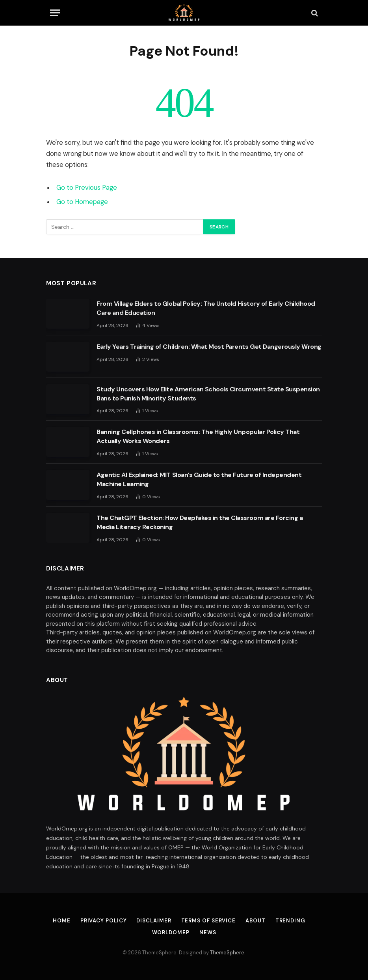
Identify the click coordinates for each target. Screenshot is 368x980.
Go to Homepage (82, 202)
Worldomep (171, 932)
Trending (290, 921)
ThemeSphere (227, 953)
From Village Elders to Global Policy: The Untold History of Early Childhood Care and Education (206, 308)
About (256, 921)
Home (62, 921)
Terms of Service (209, 921)
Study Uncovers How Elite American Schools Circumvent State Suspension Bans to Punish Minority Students (208, 394)
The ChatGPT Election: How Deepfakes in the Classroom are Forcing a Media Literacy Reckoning (200, 522)
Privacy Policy (104, 921)
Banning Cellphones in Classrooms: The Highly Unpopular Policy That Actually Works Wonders (198, 436)
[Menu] (55, 13)
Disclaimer (154, 921)
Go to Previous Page (87, 188)
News (208, 932)
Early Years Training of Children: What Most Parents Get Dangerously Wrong (209, 347)
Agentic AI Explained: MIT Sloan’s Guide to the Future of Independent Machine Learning (199, 479)
